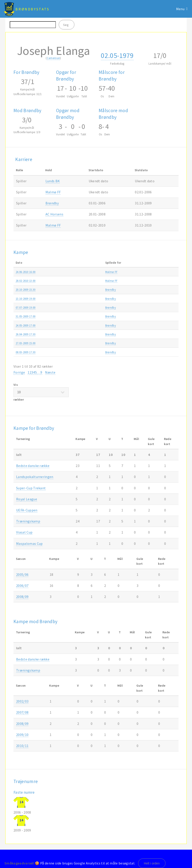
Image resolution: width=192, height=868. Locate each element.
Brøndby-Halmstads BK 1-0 (88, 343)
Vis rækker (41, 392)
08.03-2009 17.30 (26, 352)
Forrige (19, 372)
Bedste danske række (33, 466)
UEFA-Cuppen (27, 510)
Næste (50, 372)
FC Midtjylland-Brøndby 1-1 (88, 352)
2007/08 (22, 712)
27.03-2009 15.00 (26, 343)
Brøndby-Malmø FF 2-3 (85, 281)
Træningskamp (146, 272)
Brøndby (52, 203)
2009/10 (170, 281)
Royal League (27, 499)
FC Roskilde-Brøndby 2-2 (86, 299)
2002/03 (22, 701)
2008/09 (170, 316)
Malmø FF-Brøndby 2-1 (85, 272)
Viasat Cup (24, 532)
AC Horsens (54, 214)
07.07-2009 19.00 (26, 307)
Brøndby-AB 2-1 (80, 290)
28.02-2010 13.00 (26, 281)
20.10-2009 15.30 (26, 290)
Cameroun (54, 58)
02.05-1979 (117, 56)
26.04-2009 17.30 (26, 334)
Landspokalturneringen (35, 477)
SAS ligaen (143, 316)
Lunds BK (53, 181)
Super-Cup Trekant (31, 488)
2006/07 (22, 586)
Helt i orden (152, 863)
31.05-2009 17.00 (26, 316)
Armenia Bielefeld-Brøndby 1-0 (90, 307)
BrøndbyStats (32, 9)
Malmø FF (53, 192)
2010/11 (170, 272)
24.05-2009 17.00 (26, 325)
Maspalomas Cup (29, 543)
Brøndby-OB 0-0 (81, 334)
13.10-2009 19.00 (26, 299)
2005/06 (22, 574)
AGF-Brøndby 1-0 (81, 325)
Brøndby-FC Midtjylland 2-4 (88, 316)
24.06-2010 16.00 (26, 272)
